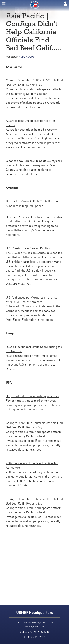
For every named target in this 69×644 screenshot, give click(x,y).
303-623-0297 (36, 637)
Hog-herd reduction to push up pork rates (33, 396)
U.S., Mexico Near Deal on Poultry (28, 248)
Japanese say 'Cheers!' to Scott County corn (34, 161)
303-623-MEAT (31, 632)
